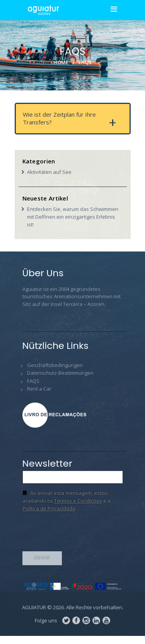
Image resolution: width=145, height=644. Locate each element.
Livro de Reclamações (57, 415)
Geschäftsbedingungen (55, 365)
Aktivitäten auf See (49, 172)
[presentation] (81, 534)
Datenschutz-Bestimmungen (60, 373)
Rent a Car (39, 389)
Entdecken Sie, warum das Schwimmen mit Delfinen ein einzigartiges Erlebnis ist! (73, 217)
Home (61, 62)
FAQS (33, 381)
